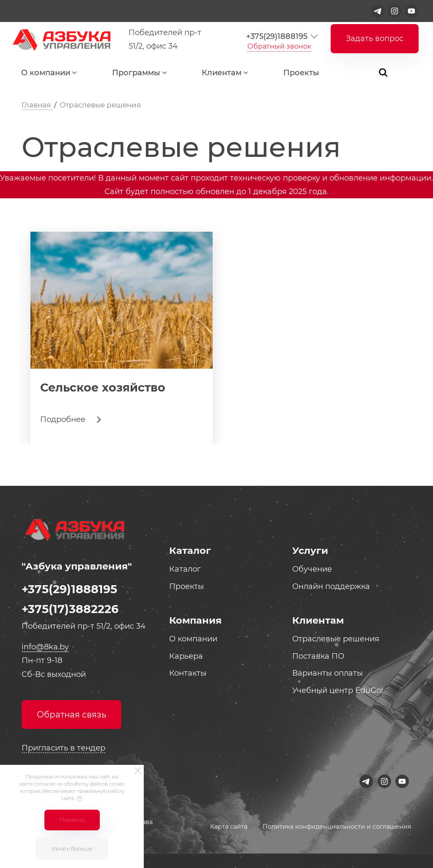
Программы (136, 73)
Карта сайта (229, 827)
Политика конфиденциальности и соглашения (337, 827)
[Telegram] (378, 11)
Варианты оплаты (327, 673)
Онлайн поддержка (331, 586)
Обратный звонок (279, 46)
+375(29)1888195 (277, 36)
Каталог (185, 569)
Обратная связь (71, 715)
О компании (46, 73)
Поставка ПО (318, 656)
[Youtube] (411, 11)
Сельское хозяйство (103, 387)
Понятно (72, 820)
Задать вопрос (375, 38)
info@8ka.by (45, 647)
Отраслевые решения (336, 639)
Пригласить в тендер (63, 748)
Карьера (186, 656)
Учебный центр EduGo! (338, 690)
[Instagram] (395, 11)
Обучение (312, 569)
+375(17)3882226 (70, 609)
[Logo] (60, 39)
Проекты (301, 73)
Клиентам (222, 73)
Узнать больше (72, 849)
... (357, 75)
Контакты (188, 673)
